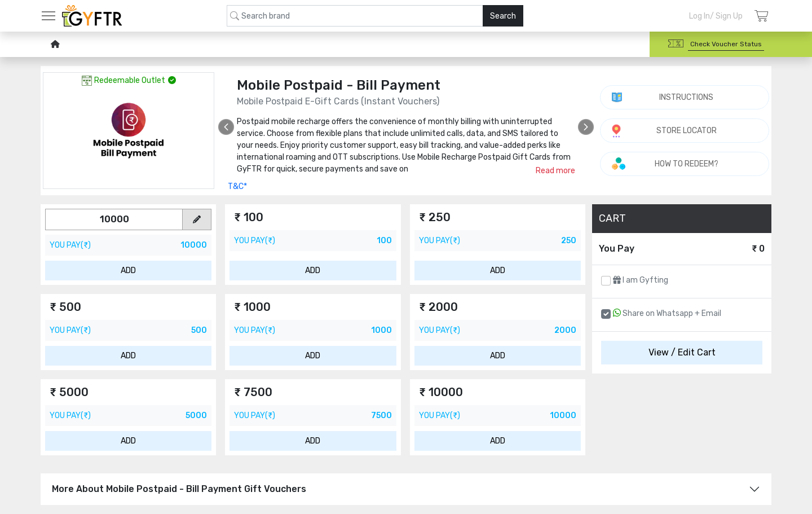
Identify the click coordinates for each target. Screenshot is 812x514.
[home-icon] (55, 44)
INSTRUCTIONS (686, 97)
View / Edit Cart (682, 352)
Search (503, 16)
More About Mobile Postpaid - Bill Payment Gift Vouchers (179, 489)
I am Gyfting (641, 280)
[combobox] (375, 16)
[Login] (762, 16)
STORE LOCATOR (687, 131)
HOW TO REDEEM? (687, 164)
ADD (128, 271)
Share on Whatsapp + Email (667, 313)
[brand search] (375, 16)
